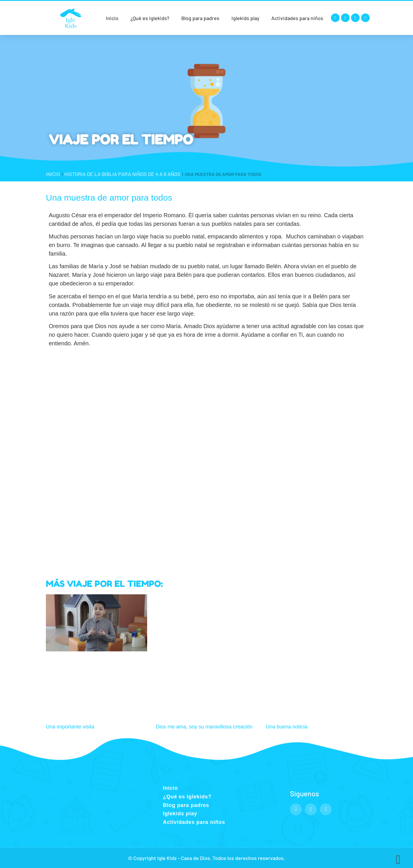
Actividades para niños (297, 18)
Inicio (112, 18)
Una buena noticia (287, 727)
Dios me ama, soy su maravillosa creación (204, 727)
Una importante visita (70, 727)
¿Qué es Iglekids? (150, 18)
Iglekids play (245, 18)
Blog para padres (200, 18)
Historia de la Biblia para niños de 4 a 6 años (122, 174)
